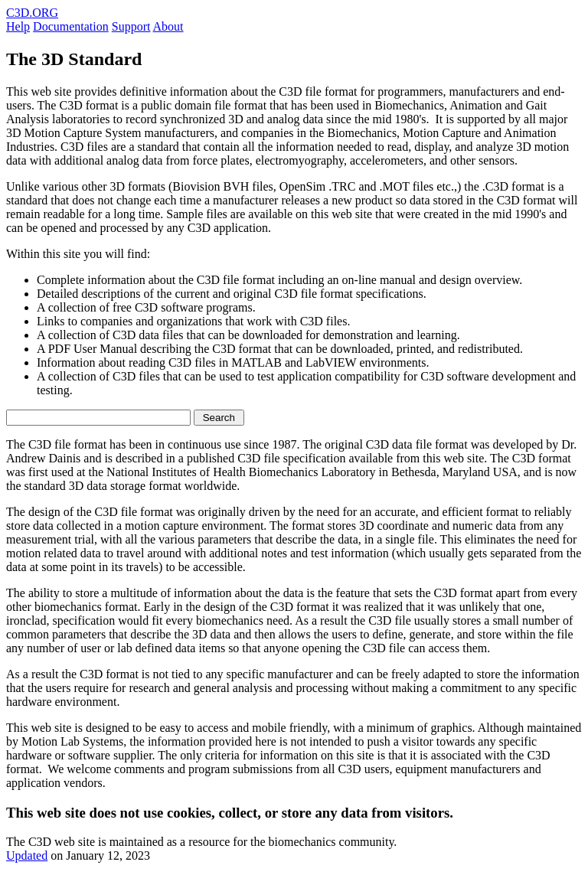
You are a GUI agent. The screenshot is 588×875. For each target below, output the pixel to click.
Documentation (71, 26)
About (168, 26)
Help (18, 26)
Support (131, 26)
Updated (27, 855)
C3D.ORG (32, 13)
